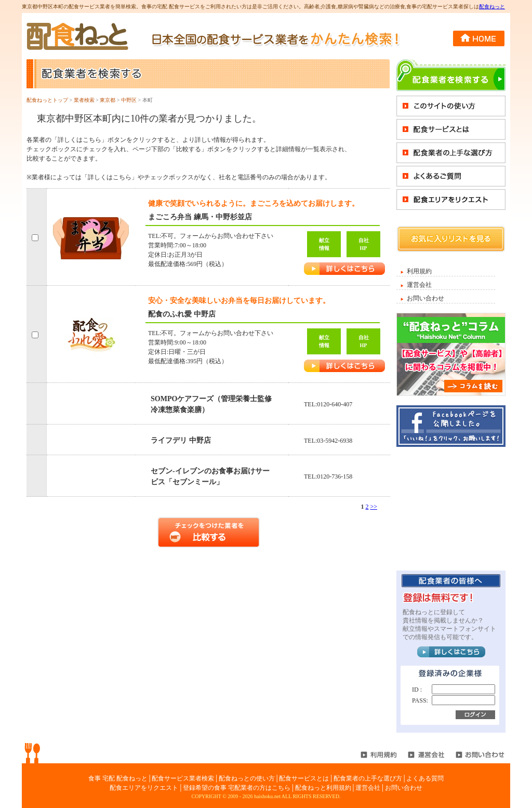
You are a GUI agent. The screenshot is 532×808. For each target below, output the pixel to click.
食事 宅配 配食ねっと (118, 778)
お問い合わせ (425, 298)
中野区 (129, 100)
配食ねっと (492, 6)
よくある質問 (425, 778)
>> (374, 507)
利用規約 (419, 271)
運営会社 (419, 285)
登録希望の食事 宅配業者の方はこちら (237, 788)
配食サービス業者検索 (183, 778)
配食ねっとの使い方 (247, 778)
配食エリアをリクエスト (144, 788)
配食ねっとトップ (47, 100)
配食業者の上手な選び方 (368, 778)
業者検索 (84, 100)
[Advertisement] (451, 508)
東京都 (108, 100)
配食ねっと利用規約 (323, 788)
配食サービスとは (304, 778)
